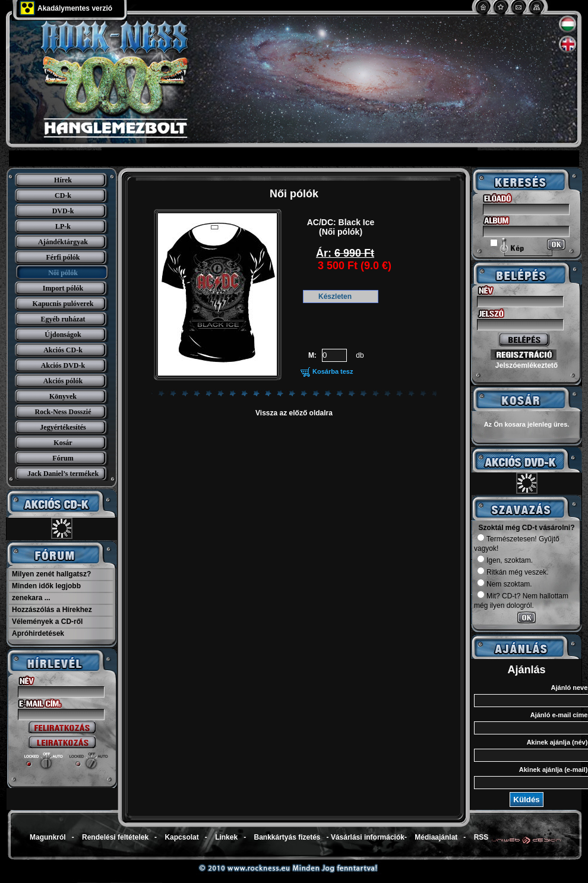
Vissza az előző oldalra (294, 413)
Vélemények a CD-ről (47, 622)
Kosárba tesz (333, 371)
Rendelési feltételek (115, 837)
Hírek (63, 180)
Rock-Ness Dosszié (63, 412)
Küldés (526, 800)
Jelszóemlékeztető (527, 365)
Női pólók (63, 273)
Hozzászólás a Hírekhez (52, 610)
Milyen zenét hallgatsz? (51, 574)
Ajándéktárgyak (63, 242)
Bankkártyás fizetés (287, 837)
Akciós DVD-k (63, 365)
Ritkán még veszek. (513, 572)
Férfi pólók (63, 257)
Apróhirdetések (38, 633)
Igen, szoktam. (505, 560)
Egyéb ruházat (63, 319)
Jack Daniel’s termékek (63, 474)
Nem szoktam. (505, 584)
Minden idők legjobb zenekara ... (46, 592)
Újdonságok (63, 335)
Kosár (63, 443)
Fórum (63, 458)
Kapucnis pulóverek (63, 304)
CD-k (63, 195)
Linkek (226, 837)
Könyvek (63, 396)
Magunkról (48, 837)
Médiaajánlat (436, 837)
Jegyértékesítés (63, 427)
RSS (481, 837)
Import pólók (63, 288)
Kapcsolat (181, 837)
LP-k (63, 226)
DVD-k (63, 211)
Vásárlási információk (368, 837)
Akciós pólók (63, 381)
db (360, 355)
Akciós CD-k (63, 350)
